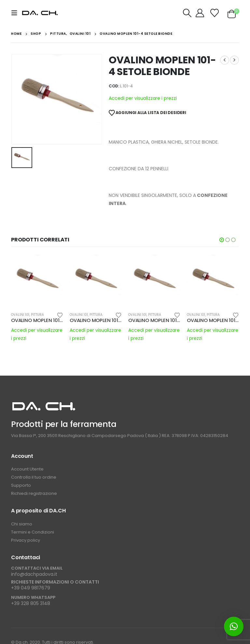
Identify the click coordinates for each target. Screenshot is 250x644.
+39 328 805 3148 (31, 603)
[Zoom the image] (44, 404)
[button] (16, 13)
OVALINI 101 (20, 315)
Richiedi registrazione (34, 493)
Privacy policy (26, 540)
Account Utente (27, 469)
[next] (234, 60)
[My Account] (200, 13)
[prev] (225, 60)
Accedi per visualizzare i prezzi (143, 98)
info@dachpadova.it (34, 574)
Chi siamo (22, 524)
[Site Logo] (40, 13)
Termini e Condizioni (33, 532)
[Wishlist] (215, 13)
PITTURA (37, 315)
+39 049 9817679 (31, 588)
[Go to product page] (37, 281)
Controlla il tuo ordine (34, 477)
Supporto (21, 485)
